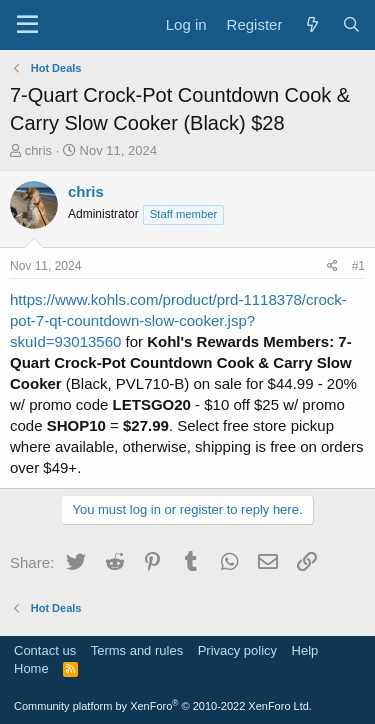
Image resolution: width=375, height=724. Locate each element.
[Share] (332, 266)
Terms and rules (137, 650)
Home (31, 668)
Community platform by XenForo (163, 706)
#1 (358, 266)
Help (305, 650)
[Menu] (27, 25)
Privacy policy (237, 650)
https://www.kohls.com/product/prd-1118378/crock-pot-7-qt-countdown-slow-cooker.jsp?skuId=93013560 (178, 320)
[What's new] (311, 24)
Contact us (45, 650)
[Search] (351, 24)
